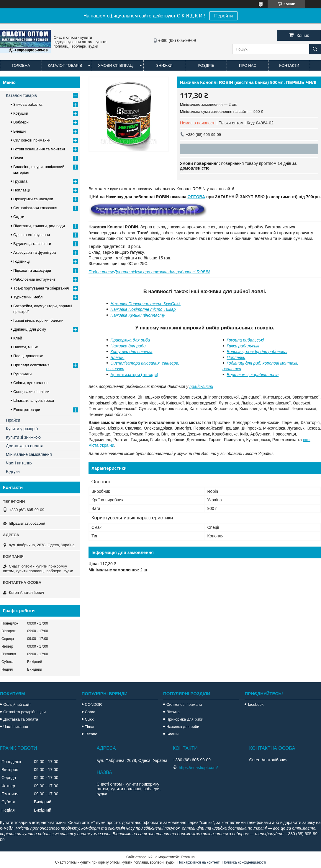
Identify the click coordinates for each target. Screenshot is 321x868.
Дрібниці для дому (30, 329)
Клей (18, 338)
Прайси (13, 420)
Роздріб (206, 65)
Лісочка (173, 712)
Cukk (89, 719)
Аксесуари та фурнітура (35, 252)
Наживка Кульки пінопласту (138, 315)
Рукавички (22, 374)
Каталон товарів (21, 95)
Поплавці (22, 190)
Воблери (21, 122)
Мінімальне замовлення (29, 454)
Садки (19, 217)
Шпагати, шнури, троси (34, 400)
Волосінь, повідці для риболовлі (257, 352)
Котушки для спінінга (131, 352)
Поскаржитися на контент (199, 862)
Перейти (223, 16)
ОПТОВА (196, 197)
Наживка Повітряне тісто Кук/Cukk (145, 304)
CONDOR (94, 704)
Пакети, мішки (26, 347)
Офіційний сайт (17, 704)
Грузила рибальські (245, 340)
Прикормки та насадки (33, 199)
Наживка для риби (128, 346)
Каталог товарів (65, 65)
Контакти (289, 65)
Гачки (18, 158)
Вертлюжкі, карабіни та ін (253, 375)
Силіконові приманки (32, 140)
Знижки (164, 65)
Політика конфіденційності (244, 862)
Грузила (20, 181)
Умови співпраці (116, 65)
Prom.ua (188, 857)
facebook (256, 704)
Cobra (90, 712)
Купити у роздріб (22, 429)
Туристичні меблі (28, 297)
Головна (21, 65)
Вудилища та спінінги (32, 244)
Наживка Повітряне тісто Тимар (143, 309)
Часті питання (19, 463)
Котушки (21, 113)
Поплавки (236, 357)
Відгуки (13, 472)
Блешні (117, 357)
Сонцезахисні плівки (31, 392)
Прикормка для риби (130, 340)
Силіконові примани (184, 704)
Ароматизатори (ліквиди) (134, 375)
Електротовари (27, 410)
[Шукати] (315, 49)
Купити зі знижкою (23, 437)
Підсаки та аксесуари (32, 270)
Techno (91, 734)
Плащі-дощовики (28, 356)
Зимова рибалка (28, 104)
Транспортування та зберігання (41, 288)
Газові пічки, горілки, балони (38, 320)
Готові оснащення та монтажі (39, 149)
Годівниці (21, 261)
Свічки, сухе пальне (31, 383)
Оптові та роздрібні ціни (24, 712)
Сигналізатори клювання (35, 208)
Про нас (248, 65)
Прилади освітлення (31, 365)
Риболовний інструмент (34, 279)
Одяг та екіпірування (32, 235)
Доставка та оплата (25, 446)
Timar (90, 727)
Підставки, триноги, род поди (39, 226)
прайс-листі (201, 386)
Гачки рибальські (243, 346)
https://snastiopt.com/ (27, 523)
